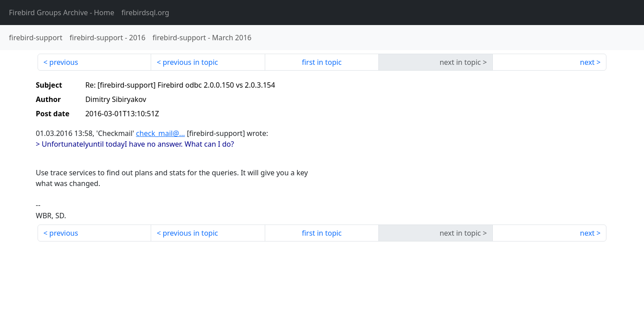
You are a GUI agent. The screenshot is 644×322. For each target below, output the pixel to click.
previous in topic (191, 62)
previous (64, 62)
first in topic (322, 62)
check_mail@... (160, 133)
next (587, 62)
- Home (62, 13)
